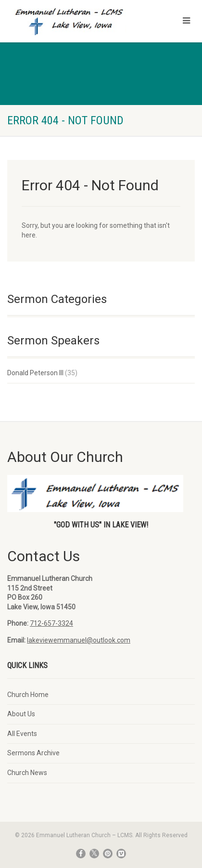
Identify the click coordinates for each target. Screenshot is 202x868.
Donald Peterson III (35, 373)
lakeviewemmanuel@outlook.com (79, 640)
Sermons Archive (33, 753)
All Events (22, 734)
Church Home (28, 695)
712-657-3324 (51, 623)
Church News (27, 773)
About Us (21, 714)
